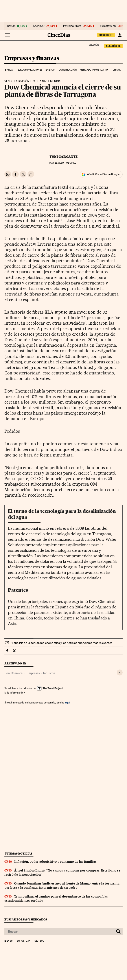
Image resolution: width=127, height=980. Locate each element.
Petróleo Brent (72, 26)
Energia (50, 70)
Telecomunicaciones (29, 70)
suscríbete (106, 35)
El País (94, 45)
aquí (67, 702)
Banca (9, 70)
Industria (49, 673)
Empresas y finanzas (32, 59)
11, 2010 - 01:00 (63, 163)
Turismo (117, 70)
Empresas (33, 673)
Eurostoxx (24, 941)
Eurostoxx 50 (108, 26)
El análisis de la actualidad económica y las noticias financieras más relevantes (61, 643)
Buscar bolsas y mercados (26, 919)
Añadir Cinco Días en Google (103, 174)
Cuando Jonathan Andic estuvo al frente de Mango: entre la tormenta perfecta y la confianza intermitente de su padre (62, 886)
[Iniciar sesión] (120, 35)
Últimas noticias (18, 854)
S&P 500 (39, 26)
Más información (15, 693)
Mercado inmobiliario (94, 70)
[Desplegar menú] (7, 35)
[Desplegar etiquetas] (120, 672)
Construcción (68, 70)
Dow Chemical (14, 673)
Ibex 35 (11, 26)
